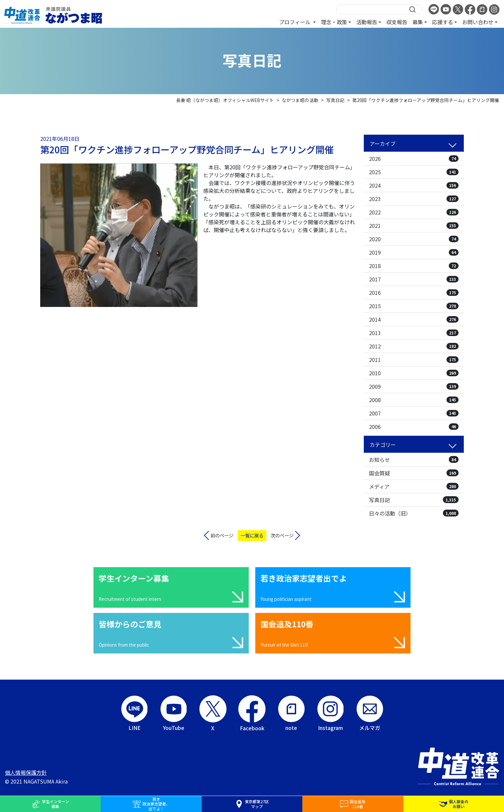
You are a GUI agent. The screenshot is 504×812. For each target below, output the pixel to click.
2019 (414, 252)
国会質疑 (414, 473)
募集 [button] (418, 22)
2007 (414, 413)
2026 (414, 159)
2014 (414, 319)
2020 (414, 239)
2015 (414, 306)
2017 (414, 279)
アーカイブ (383, 144)
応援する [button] (443, 22)
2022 (414, 212)
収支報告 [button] (397, 22)
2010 (414, 373)
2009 (414, 386)
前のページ (222, 535)
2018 (414, 266)
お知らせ (414, 460)
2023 (414, 199)
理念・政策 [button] (334, 22)
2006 (414, 427)
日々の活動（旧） (414, 513)
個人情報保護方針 (26, 772)
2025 (414, 172)
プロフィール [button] (295, 22)
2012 (414, 346)
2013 (414, 333)
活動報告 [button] (367, 22)
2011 (414, 360)
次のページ (282, 535)
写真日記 (414, 500)
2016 (414, 293)
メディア (414, 486)
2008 (414, 400)
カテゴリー (383, 445)
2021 (414, 226)
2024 (414, 185)
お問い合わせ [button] (478, 22)
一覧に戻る (252, 535)
